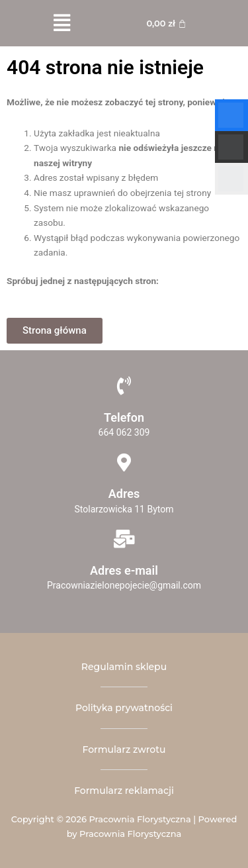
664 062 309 (124, 432)
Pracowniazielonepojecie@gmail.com (124, 585)
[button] (62, 23)
